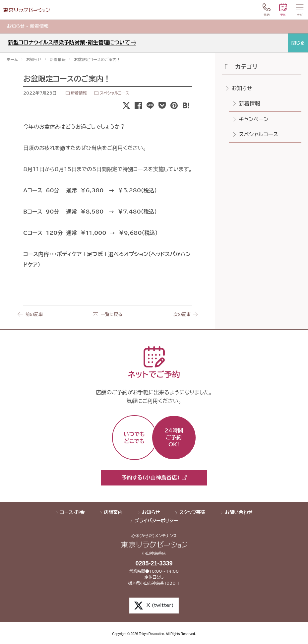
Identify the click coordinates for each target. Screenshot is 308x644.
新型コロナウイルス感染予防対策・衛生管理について (69, 42)
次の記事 (181, 314)
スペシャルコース (115, 93)
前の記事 (34, 314)
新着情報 (79, 93)
